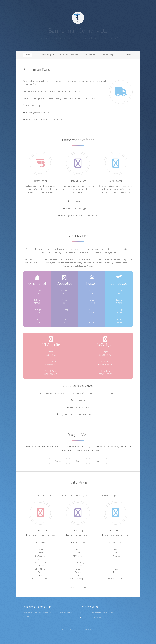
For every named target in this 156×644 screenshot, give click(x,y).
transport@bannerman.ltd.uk (37, 113)
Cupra (98, 461)
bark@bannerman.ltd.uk (79, 407)
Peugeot (58, 461)
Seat (78, 461)
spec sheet (95, 252)
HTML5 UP (88, 630)
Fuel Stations (126, 55)
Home (27, 55)
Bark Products (90, 55)
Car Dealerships (108, 55)
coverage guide (110, 252)
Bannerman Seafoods (69, 55)
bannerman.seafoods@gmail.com (79, 208)
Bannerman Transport (45, 55)
